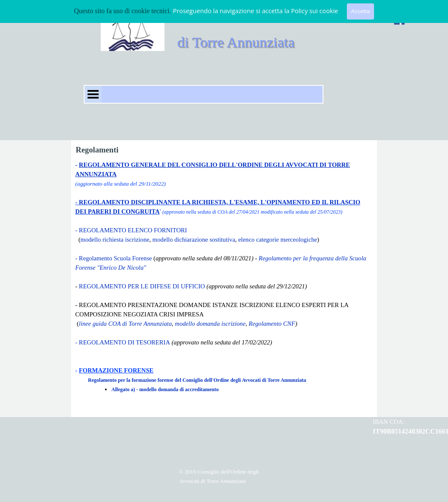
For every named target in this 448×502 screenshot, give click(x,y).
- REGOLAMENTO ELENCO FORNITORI (131, 230)
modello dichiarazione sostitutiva (194, 240)
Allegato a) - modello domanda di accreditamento (165, 389)
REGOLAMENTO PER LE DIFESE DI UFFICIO (141, 286)
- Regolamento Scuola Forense (113, 258)
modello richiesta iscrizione (115, 240)
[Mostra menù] (93, 94)
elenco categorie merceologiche (278, 240)
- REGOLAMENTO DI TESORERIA (123, 342)
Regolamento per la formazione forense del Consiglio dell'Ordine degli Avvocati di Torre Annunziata (197, 380)
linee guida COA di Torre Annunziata (126, 324)
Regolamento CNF (272, 324)
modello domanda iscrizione (210, 324)
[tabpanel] (224, 286)
